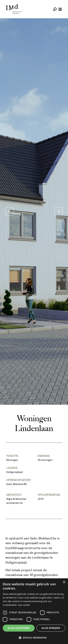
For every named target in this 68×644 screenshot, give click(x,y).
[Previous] (9, 211)
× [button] (64, 582)
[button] (34, 638)
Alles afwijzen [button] (51, 628)
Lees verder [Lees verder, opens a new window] (24, 605)
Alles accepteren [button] (19, 628)
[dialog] (34, 611)
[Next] (59, 211)
